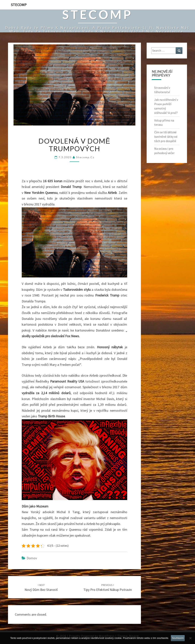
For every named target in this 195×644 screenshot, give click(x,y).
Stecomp (19, 5)
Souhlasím (178, 638)
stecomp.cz (85, 157)
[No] (190, 638)
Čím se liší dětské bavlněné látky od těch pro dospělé (166, 137)
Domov (32, 558)
